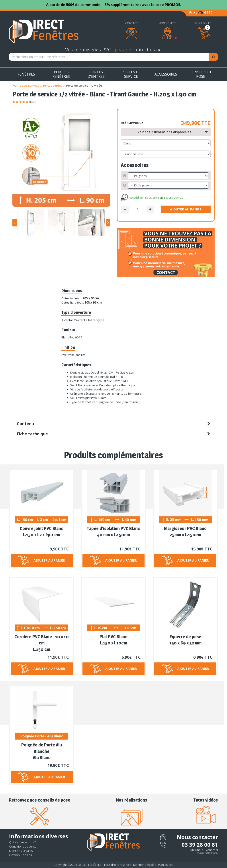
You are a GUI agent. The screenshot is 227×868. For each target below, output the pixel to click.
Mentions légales (145, 865)
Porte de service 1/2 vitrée (84, 86)
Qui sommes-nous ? (22, 842)
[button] (15, 223)
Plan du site (166, 865)
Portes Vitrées (53, 86)
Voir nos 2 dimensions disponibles (173, 132)
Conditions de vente (23, 846)
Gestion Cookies (20, 855)
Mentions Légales (21, 851)
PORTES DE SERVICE (26, 86)
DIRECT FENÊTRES (90, 865)
